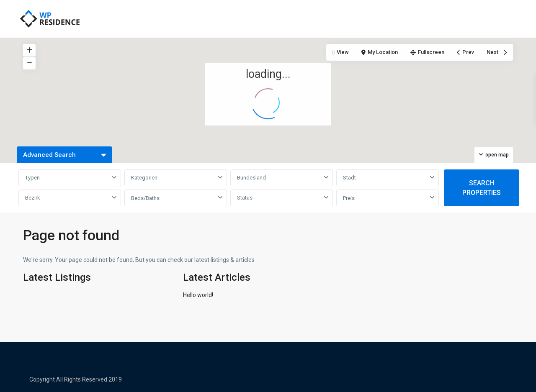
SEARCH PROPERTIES (482, 188)
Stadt (349, 178)
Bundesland (251, 178)
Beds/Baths (145, 198)
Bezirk (33, 198)
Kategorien (144, 178)
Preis (349, 198)
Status (245, 198)
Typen (32, 178)
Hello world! (198, 295)
